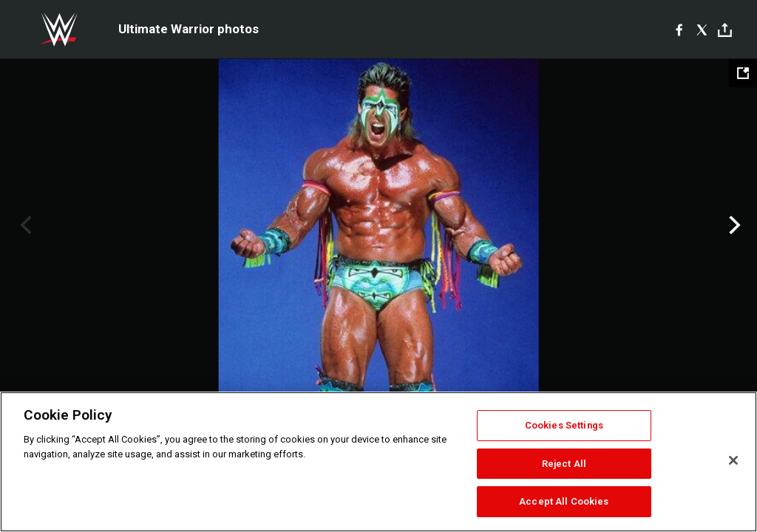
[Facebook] (679, 30)
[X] (702, 30)
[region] (378, 462)
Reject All (564, 464)
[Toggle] (725, 30)
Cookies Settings (564, 425)
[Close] (733, 460)
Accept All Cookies (564, 501)
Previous (24, 225)
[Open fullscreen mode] (743, 73)
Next (733, 225)
